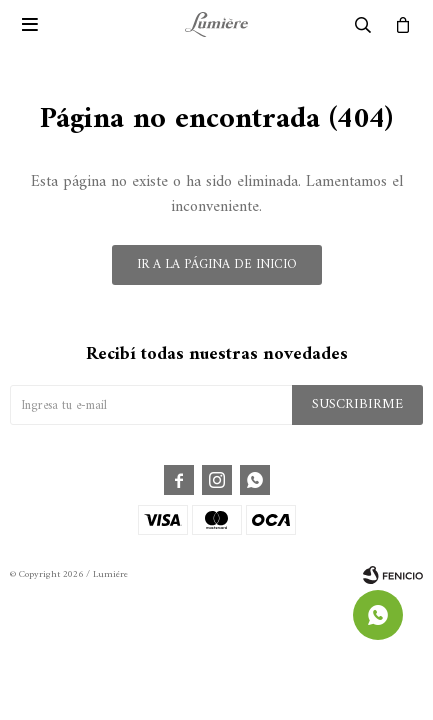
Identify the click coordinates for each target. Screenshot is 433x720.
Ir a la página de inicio (217, 264)
